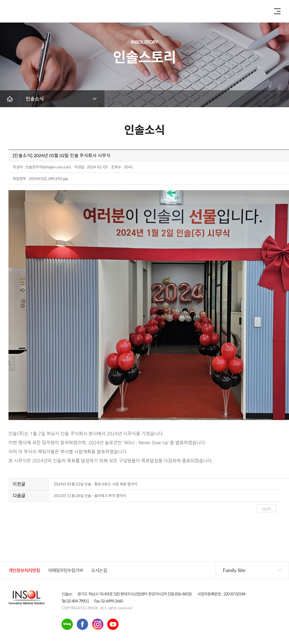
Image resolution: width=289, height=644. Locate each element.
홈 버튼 (10, 99)
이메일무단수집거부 (66, 570)
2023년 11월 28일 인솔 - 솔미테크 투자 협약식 (90, 496)
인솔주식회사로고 (24, 13)
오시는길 (99, 570)
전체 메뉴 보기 (277, 11)
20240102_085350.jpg (48, 179)
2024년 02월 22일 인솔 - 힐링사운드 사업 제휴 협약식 (96, 484)
